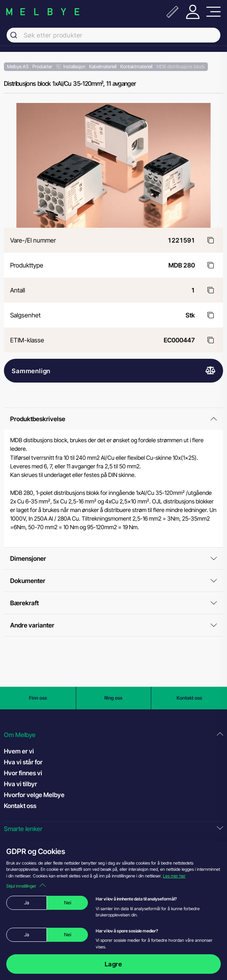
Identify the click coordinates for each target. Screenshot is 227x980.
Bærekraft (113, 603)
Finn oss (38, 698)
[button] (113, 735)
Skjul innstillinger (26, 886)
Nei (68, 903)
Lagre (113, 964)
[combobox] (113, 35)
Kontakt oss (189, 698)
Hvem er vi (19, 751)
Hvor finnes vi (23, 773)
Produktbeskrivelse (113, 419)
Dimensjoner (113, 558)
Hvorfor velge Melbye (34, 795)
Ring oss (113, 698)
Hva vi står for (23, 762)
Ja (27, 903)
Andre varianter (113, 625)
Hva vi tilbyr (21, 784)
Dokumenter (113, 581)
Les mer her (174, 876)
